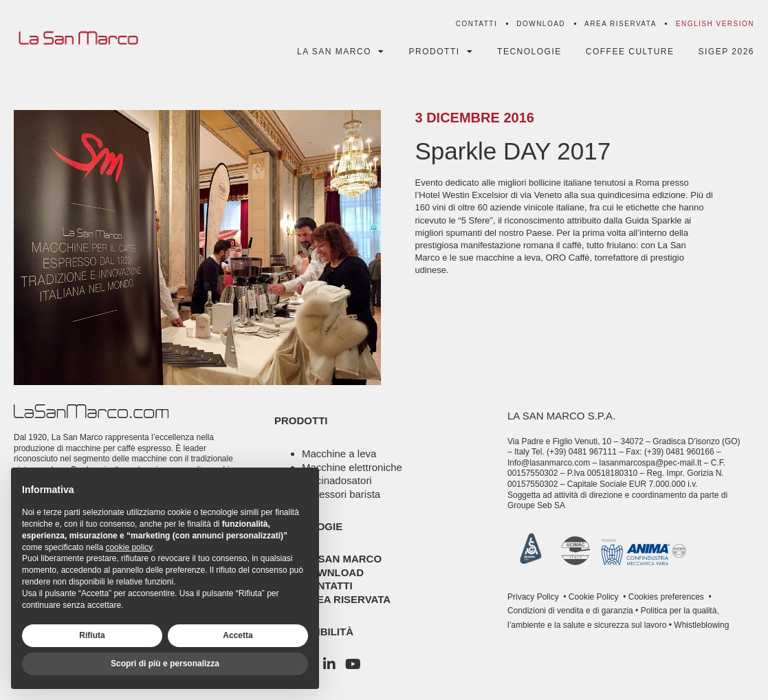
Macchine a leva (339, 453)
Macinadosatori (337, 480)
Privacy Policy (533, 597)
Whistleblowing (700, 625)
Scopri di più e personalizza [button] (165, 664)
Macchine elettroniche (352, 467)
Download (541, 24)
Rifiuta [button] (92, 635)
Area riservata (621, 24)
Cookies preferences (666, 597)
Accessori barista (341, 494)
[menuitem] (715, 24)
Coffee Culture (630, 52)
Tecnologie (529, 52)
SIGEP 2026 (727, 52)
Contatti (477, 24)
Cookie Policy (593, 597)
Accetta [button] (238, 635)
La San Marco (341, 52)
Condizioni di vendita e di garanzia (570, 611)
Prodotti (441, 52)
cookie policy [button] (129, 547)
